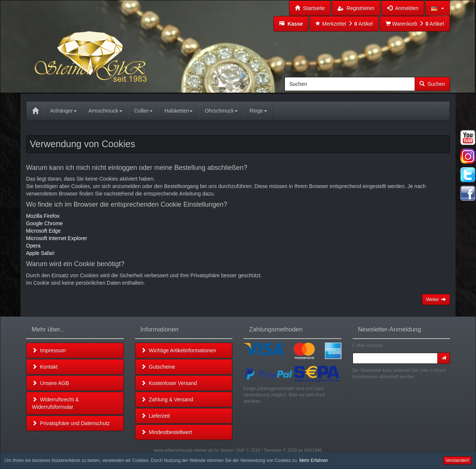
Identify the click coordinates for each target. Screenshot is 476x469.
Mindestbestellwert (167, 432)
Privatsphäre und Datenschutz (71, 423)
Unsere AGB (51, 383)
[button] (438, 8)
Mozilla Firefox (43, 216)
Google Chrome (44, 223)
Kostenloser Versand (169, 383)
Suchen (432, 84)
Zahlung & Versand (167, 400)
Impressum (49, 350)
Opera (33, 246)
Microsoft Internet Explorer (57, 238)
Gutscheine (158, 367)
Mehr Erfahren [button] (314, 460)
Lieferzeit (156, 416)
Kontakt (45, 367)
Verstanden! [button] (457, 460)
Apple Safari (40, 253)
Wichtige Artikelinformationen (178, 350)
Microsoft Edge (43, 231)
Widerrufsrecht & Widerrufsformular (55, 403)
